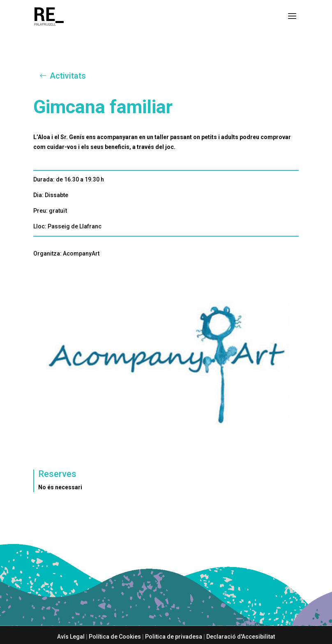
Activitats (68, 76)
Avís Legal (71, 637)
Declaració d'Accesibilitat (241, 637)
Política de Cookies (115, 637)
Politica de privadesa (174, 637)
